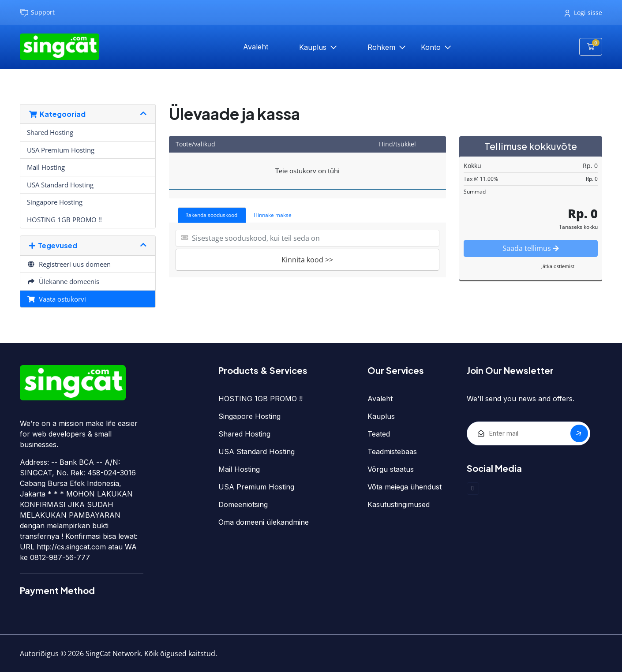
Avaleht (256, 47)
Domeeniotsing (243, 504)
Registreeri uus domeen (69, 264)
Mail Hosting (46, 167)
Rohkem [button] (382, 47)
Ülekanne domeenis (63, 281)
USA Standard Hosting (60, 185)
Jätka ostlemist (558, 266)
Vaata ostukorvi (56, 299)
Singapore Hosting (55, 202)
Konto (432, 47)
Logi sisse (583, 13)
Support (37, 13)
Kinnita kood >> (307, 260)
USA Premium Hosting (61, 150)
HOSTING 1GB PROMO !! (64, 220)
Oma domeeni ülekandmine (264, 522)
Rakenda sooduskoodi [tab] (212, 215)
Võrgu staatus (391, 469)
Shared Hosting (50, 132)
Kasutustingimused (399, 504)
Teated (379, 434)
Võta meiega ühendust (405, 487)
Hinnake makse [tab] (273, 215)
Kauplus (314, 47)
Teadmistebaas (392, 452)
